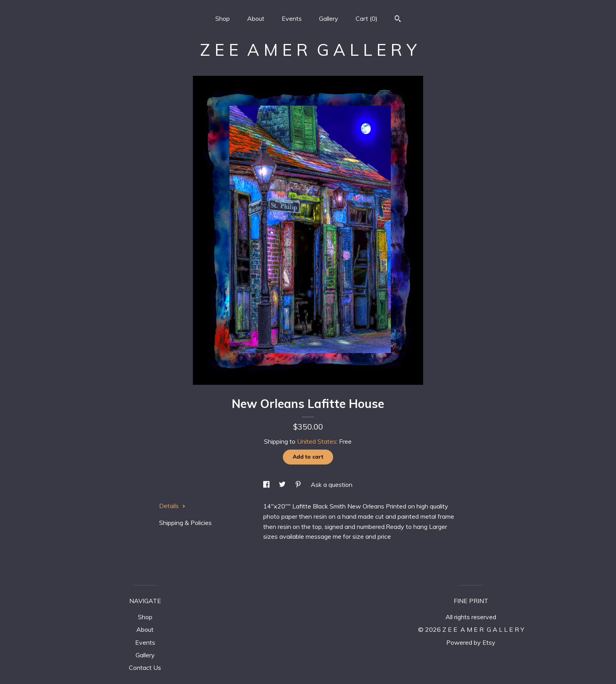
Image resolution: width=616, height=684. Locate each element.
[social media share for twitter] (283, 485)
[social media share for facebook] (267, 485)
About (256, 18)
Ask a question (332, 485)
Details (172, 506)
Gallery (329, 18)
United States (317, 441)
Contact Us (145, 668)
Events (292, 18)
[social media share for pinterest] (299, 485)
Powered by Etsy (471, 642)
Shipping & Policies (185, 523)
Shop (223, 18)
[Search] (398, 20)
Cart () (367, 18)
